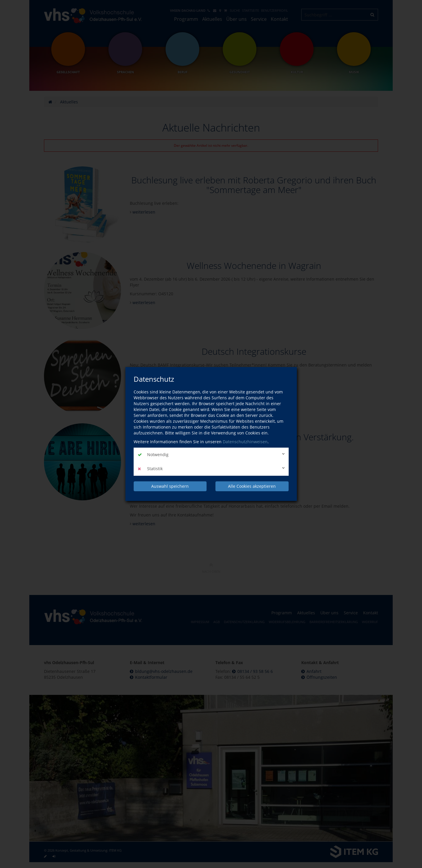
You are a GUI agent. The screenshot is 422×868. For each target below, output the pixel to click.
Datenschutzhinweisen (245, 442)
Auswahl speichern (170, 486)
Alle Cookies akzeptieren (252, 486)
